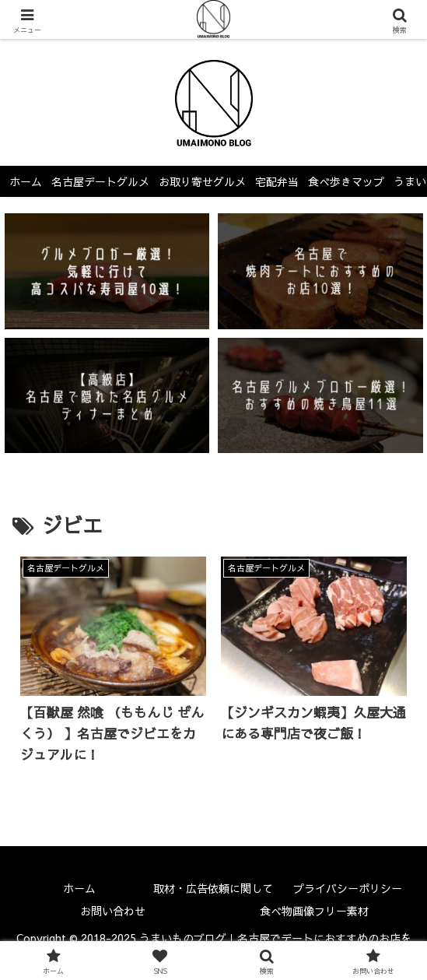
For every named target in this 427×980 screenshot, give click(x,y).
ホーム (79, 888)
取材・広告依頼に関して (213, 888)
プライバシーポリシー (348, 888)
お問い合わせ (113, 911)
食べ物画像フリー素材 (314, 911)
